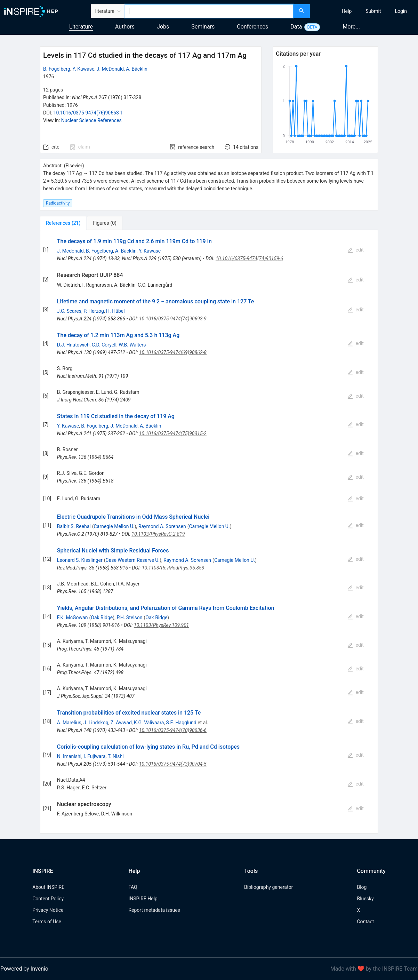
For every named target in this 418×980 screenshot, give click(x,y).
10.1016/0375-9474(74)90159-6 (249, 258)
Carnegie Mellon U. (114, 526)
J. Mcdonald (70, 251)
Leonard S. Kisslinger (80, 560)
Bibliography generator (268, 887)
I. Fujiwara (94, 756)
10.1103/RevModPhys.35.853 (173, 568)
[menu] (365, 11)
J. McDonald (110, 69)
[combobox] (209, 11)
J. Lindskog (96, 723)
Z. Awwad (121, 723)
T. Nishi (116, 756)
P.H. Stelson (129, 618)
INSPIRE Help (143, 899)
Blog (362, 887)
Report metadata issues (154, 910)
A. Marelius (69, 723)
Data (296, 27)
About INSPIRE (48, 887)
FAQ (133, 887)
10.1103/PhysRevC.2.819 (158, 534)
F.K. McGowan (73, 618)
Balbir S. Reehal (74, 526)
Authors (125, 27)
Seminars (203, 27)
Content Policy (48, 899)
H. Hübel (115, 311)
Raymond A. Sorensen (162, 526)
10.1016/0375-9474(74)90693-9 (173, 319)
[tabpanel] (209, 532)
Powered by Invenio (24, 969)
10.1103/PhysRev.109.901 (162, 625)
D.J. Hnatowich (73, 345)
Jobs (163, 27)
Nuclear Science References (91, 120)
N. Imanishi (69, 756)
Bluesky (365, 899)
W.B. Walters (132, 345)
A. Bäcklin (137, 69)
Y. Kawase (83, 69)
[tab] (63, 223)
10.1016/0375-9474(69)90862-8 (173, 352)
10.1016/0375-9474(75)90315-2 (173, 433)
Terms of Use (47, 922)
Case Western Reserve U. (133, 560)
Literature (81, 27)
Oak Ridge (102, 618)
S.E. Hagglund (181, 723)
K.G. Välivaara (149, 723)
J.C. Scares (69, 311)
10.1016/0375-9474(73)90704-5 (173, 764)
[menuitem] (347, 11)
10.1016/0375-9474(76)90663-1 (88, 113)
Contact (365, 922)
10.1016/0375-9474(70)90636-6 (173, 730)
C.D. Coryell (104, 345)
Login (401, 11)
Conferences (252, 27)
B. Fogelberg (57, 69)
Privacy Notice (48, 910)
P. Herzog (94, 311)
